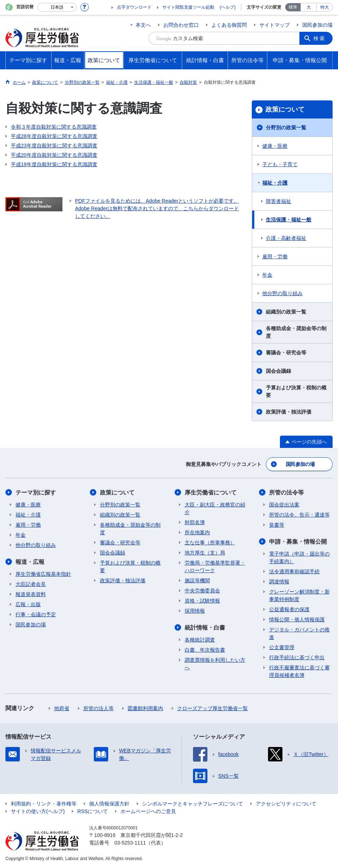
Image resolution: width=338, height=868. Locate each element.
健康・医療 (275, 146)
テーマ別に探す (36, 493)
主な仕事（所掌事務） (210, 543)
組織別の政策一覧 (286, 312)
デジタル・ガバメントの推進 (299, 633)
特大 (325, 7)
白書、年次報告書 (205, 650)
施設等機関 (197, 580)
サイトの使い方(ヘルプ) (38, 811)
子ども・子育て (280, 164)
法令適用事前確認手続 (294, 571)
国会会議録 (278, 371)
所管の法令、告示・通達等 (299, 515)
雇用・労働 (275, 256)
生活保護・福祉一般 (289, 220)
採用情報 (195, 611)
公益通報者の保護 (289, 609)
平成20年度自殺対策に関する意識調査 (54, 155)
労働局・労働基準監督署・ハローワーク (215, 567)
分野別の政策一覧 (286, 128)
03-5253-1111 (130, 843)
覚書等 (277, 525)
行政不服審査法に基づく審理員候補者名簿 (299, 671)
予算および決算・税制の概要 (296, 391)
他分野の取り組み (282, 293)
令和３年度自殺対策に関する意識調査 (54, 127)
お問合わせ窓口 (181, 25)
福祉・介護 (275, 183)
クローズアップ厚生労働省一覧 (212, 708)
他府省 (62, 708)
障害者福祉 (278, 201)
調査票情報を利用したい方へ (215, 664)
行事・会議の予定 (36, 614)
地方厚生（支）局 (205, 553)
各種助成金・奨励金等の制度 (296, 332)
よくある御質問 (229, 25)
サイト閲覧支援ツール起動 (188, 7)
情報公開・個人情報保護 (297, 619)
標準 (293, 7)
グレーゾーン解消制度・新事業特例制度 (299, 595)
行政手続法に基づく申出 (297, 657)
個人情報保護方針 (109, 804)
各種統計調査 (200, 640)
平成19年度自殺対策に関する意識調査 (54, 164)
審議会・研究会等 (286, 353)
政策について (285, 109)
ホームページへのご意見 (148, 811)
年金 (267, 275)
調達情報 (279, 582)
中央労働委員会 (202, 591)
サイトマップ (275, 25)
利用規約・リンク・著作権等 (44, 804)
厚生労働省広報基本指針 (43, 574)
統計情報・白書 (205, 628)
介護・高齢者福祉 (286, 238)
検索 (320, 38)
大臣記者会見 (31, 584)
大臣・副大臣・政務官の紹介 (215, 508)
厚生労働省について (211, 493)
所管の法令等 (286, 493)
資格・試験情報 (202, 601)
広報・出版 (28, 604)
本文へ (143, 25)
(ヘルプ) (228, 7)
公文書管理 (282, 647)
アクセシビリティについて (286, 804)
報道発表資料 (31, 594)
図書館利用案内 (145, 708)
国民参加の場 (317, 25)
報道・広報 (30, 562)
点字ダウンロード (134, 7)
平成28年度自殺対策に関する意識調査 (54, 136)
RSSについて (93, 811)
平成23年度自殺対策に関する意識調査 (54, 146)
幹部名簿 (195, 522)
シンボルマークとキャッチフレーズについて (193, 804)
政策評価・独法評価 (289, 412)
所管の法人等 (98, 708)
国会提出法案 (284, 505)
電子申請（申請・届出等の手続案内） (299, 558)
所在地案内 (197, 532)
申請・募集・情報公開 (298, 542)
